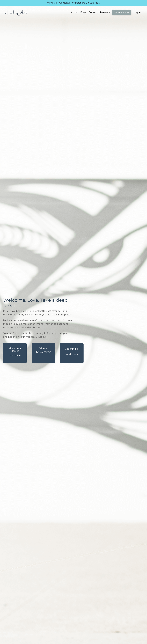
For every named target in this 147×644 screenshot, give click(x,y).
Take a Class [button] (122, 12)
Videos (43, 348)
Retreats (105, 12)
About (74, 12)
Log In (137, 12)
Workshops (72, 354)
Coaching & (72, 349)
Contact (93, 12)
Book (83, 12)
